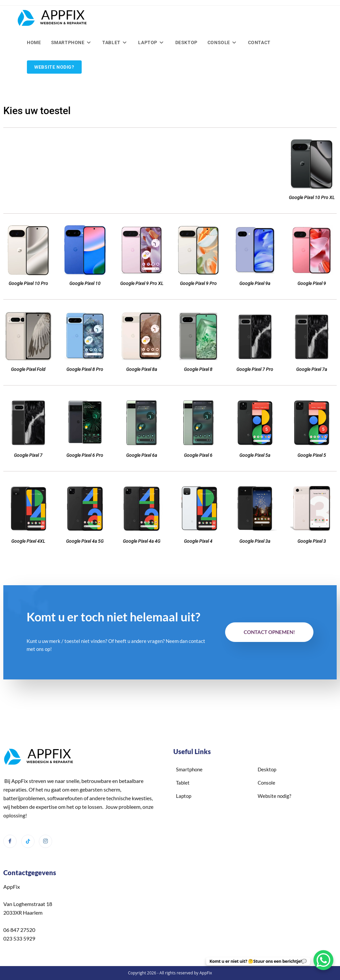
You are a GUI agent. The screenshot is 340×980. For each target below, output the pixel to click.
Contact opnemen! (269, 632)
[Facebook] (10, 841)
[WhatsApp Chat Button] (323, 960)
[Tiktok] (28, 841)
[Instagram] (45, 841)
